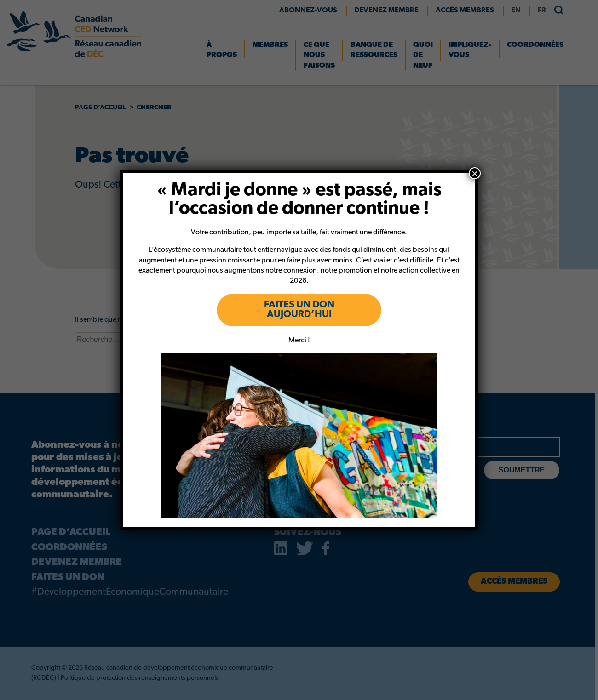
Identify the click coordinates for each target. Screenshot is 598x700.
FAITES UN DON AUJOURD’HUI (299, 310)
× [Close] (475, 173)
